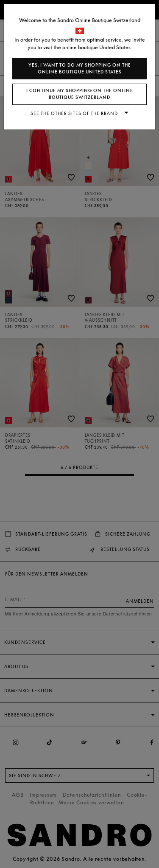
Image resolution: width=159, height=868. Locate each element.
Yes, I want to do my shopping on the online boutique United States (80, 69)
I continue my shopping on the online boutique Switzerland (80, 94)
